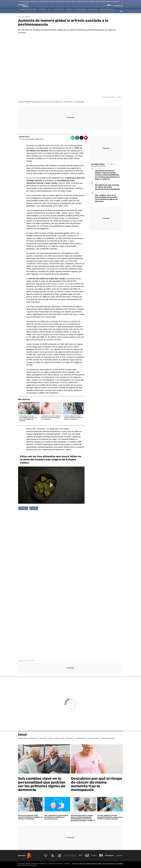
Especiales (69, 11)
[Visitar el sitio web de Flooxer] (120, 856)
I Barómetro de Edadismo (28, 11)
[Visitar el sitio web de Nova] (67, 856)
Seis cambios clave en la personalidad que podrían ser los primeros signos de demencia (106, 198)
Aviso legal (75, 864)
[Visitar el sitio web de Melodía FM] (101, 856)
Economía (42, 11)
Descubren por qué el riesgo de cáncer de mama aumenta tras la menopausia (107, 187)
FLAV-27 (21, 813)
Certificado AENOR (106, 11)
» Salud (32, 661)
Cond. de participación (109, 864)
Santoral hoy (34, 2)
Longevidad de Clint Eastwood (47, 2)
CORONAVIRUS (100, 169)
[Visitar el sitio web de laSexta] (53, 856)
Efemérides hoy (25, 2)
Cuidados (23, 508)
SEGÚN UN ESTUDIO (51, 813)
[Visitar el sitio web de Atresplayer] (111, 856)
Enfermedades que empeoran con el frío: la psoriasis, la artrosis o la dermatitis (52, 102)
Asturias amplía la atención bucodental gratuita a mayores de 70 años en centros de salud (110, 817)
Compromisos (93, 11)
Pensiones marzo (61, 2)
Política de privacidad (85, 864)
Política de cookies (96, 864)
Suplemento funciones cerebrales (86, 2)
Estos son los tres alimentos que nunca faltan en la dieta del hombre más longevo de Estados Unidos (51, 460)
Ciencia (34, 508)
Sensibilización (81, 11)
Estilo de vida (59, 11)
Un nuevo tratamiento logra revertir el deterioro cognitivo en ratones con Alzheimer (30, 817)
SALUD (97, 183)
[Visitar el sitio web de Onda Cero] (87, 856)
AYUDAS (100, 813)
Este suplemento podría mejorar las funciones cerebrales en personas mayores (56, 817)
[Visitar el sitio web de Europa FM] (94, 856)
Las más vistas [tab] (98, 164)
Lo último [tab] (111, 164)
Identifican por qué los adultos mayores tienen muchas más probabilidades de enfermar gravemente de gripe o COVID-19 (107, 175)
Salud (50, 11)
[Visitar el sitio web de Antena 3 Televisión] (47, 856)
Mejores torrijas (71, 2)
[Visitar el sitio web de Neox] (60, 856)
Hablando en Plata (23, 661)
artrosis (32, 178)
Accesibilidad (119, 864)
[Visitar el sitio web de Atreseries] (81, 856)
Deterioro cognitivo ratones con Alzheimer (107, 2)
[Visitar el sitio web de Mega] (74, 856)
